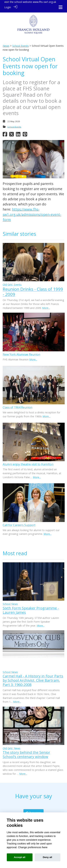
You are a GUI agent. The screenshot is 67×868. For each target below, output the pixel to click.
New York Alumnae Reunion (21, 352)
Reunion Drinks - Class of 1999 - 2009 (33, 289)
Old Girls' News (12, 746)
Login (8, 7)
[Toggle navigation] (61, 7)
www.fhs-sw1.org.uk (44, 2)
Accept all (19, 857)
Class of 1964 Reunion (18, 405)
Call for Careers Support (19, 523)
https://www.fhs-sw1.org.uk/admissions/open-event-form (32, 212)
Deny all (47, 857)
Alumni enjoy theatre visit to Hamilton (28, 462)
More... (46, 306)
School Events (21, 44)
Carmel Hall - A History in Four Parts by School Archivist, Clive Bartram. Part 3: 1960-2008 (33, 678)
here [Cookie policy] (45, 847)
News (6, 44)
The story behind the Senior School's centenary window (26, 752)
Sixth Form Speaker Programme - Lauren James (31, 608)
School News (10, 602)
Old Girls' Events (12, 283)
